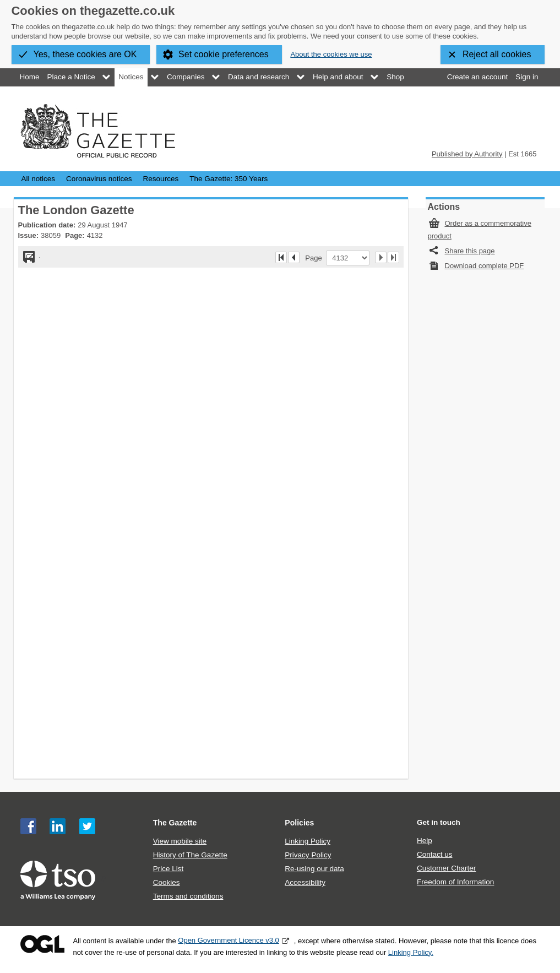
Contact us (435, 854)
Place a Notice (71, 77)
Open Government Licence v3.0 (229, 940)
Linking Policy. (411, 952)
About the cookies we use (331, 54)
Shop (395, 77)
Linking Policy (308, 841)
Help (425, 841)
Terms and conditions (188, 896)
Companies (186, 77)
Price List (168, 869)
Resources (161, 179)
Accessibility (305, 882)
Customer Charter (446, 868)
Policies (299, 823)
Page (316, 258)
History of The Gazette (190, 855)
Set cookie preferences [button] (224, 54)
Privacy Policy (308, 855)
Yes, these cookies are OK (85, 54)
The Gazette (175, 823)
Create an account (477, 77)
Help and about (338, 77)
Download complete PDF (485, 266)
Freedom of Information (455, 882)
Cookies (167, 882)
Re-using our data (314, 869)
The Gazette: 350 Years (229, 179)
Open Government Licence (42, 944)
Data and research (259, 77)
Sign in (527, 77)
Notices (131, 77)
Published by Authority (467, 154)
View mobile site (180, 841)
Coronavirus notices (99, 179)
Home (30, 77)
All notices (39, 179)
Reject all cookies (497, 54)
